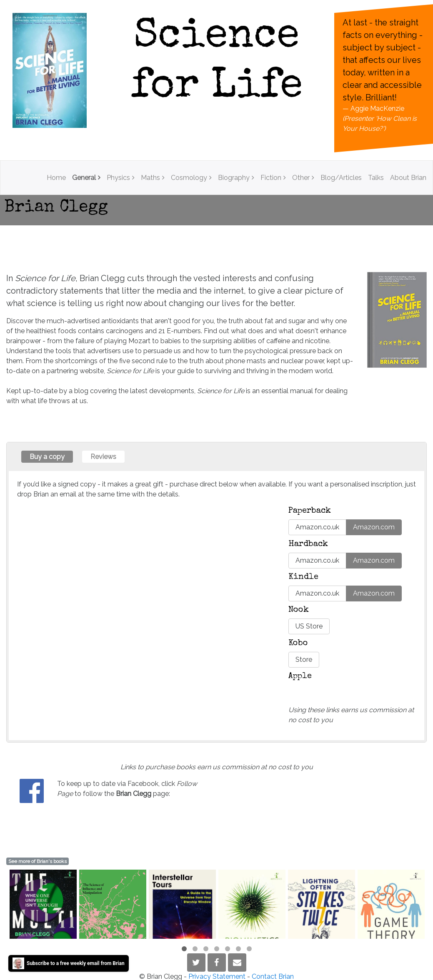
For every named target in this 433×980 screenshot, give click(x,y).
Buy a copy (47, 457)
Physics (118, 178)
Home (56, 178)
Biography (234, 178)
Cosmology (189, 178)
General (84, 178)
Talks (376, 178)
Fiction (271, 178)
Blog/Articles (341, 178)
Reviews (103, 457)
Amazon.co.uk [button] (317, 527)
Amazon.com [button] (374, 527)
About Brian (408, 178)
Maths (150, 178)
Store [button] (304, 660)
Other (301, 178)
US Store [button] (309, 626)
